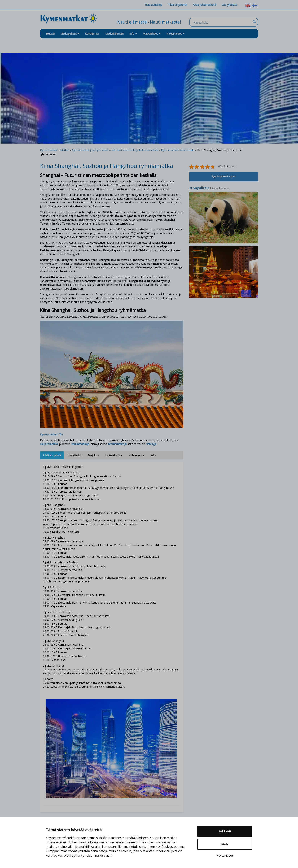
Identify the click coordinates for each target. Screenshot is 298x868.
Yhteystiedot (175, 34)
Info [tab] (153, 455)
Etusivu (50, 34)
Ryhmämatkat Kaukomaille (178, 150)
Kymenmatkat (49, 150)
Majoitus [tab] (93, 455)
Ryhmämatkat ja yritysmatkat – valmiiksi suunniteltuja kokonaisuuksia (115, 150)
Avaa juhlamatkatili (204, 5)
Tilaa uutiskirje (153, 5)
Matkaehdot (152, 34)
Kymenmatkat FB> (52, 434)
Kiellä (225, 844)
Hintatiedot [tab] (74, 455)
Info (133, 34)
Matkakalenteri (114, 34)
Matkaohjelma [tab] (52, 455)
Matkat (65, 150)
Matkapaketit (70, 34)
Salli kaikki (225, 831)
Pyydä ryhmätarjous (224, 176)
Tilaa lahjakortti (177, 5)
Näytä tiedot (225, 855)
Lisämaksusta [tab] (114, 455)
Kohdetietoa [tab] (136, 455)
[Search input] (223, 22)
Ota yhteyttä (230, 5)
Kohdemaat (92, 34)
